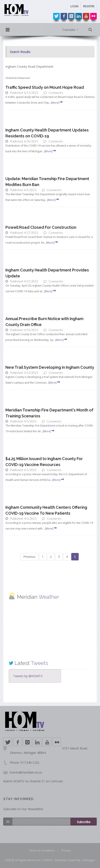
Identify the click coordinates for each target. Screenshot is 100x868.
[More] (57, 103)
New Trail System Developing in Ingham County (50, 367)
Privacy (66, 850)
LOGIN (74, 6)
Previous (29, 557)
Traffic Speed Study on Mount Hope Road (45, 87)
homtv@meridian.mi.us (26, 772)
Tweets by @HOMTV (28, 676)
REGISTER (89, 6)
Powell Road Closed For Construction (41, 227)
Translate (71, 30)
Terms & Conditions (42, 850)
